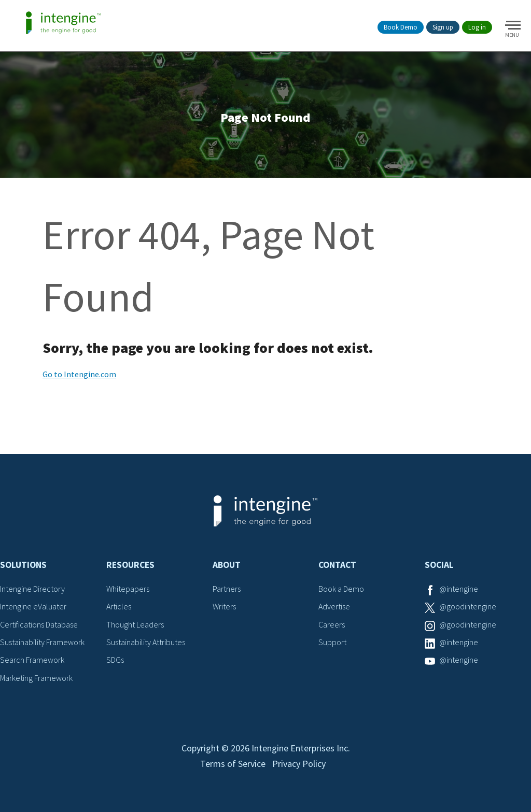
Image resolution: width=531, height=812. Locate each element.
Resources (130, 565)
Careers (332, 624)
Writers (224, 606)
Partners (227, 589)
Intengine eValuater (33, 606)
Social (439, 565)
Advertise (334, 606)
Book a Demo (341, 589)
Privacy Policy (299, 764)
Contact (337, 565)
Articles (119, 606)
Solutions (23, 565)
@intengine (459, 589)
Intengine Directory (32, 589)
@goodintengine (468, 606)
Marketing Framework (36, 678)
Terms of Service (233, 764)
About (227, 565)
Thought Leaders (135, 624)
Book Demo (401, 27)
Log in (477, 27)
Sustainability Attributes (146, 642)
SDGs (115, 660)
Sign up (443, 27)
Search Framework (32, 660)
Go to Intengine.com (79, 374)
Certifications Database (39, 624)
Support (332, 642)
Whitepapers (128, 589)
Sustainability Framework (42, 642)
